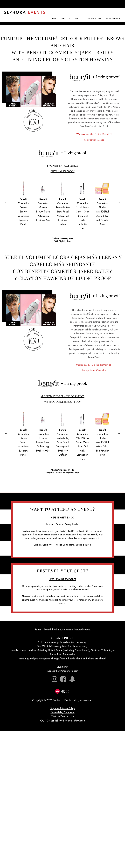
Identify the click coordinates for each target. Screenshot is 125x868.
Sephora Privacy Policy (62, 709)
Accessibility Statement (63, 713)
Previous (6, 203)
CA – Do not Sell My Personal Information (63, 721)
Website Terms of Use (63, 717)
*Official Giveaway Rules (62, 239)
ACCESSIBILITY (113, 18)
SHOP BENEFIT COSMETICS (63, 166)
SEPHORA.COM (94, 18)
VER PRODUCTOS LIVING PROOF (63, 402)
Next (119, 203)
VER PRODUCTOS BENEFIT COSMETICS (63, 397)
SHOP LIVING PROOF (63, 172)
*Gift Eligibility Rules (63, 242)
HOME (54, 18)
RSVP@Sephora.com (67, 671)
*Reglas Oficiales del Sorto (62, 470)
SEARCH (79, 18)
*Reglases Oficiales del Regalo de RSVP (62, 473)
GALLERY (66, 18)
